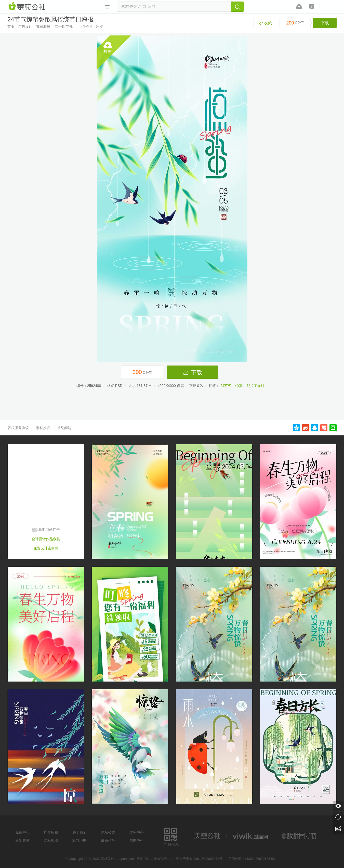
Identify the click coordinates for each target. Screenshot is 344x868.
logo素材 (251, 836)
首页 (11, 27)
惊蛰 (239, 386)
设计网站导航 (299, 836)
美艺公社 (207, 836)
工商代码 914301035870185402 (252, 859)
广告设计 (25, 27)
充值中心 (22, 832)
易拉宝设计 (256, 386)
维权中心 (137, 832)
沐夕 (99, 27)
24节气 (226, 386)
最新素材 (22, 840)
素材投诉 (43, 428)
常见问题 (64, 428)
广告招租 (51, 832)
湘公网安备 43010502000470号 (199, 859)
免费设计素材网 (46, 548)
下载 (325, 23)
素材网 (28, 6)
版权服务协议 (18, 428)
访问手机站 (171, 836)
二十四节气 (64, 27)
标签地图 (80, 840)
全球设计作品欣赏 (46, 539)
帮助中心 (137, 840)
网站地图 (51, 840)
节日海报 (43, 27)
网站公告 (108, 832)
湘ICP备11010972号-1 (153, 859)
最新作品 (108, 840)
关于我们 (80, 832)
